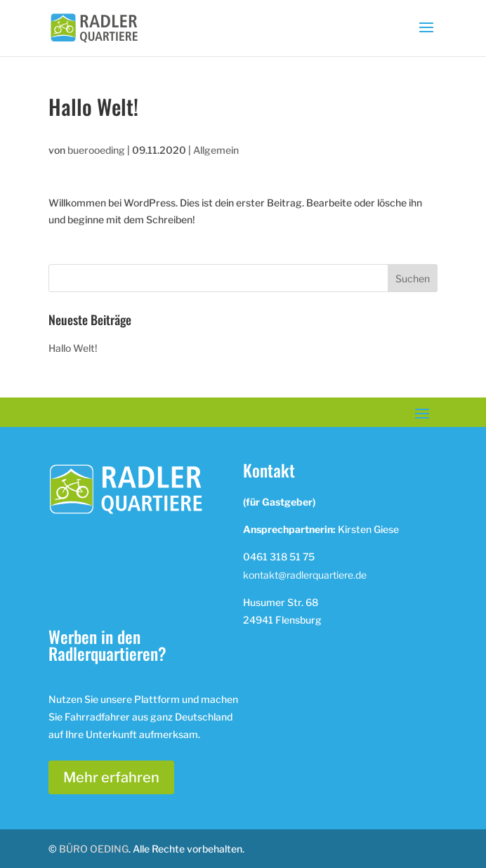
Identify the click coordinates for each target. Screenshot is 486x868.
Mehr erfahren (111, 777)
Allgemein (216, 150)
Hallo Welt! (73, 348)
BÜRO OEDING (94, 849)
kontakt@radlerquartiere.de (305, 575)
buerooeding (96, 150)
